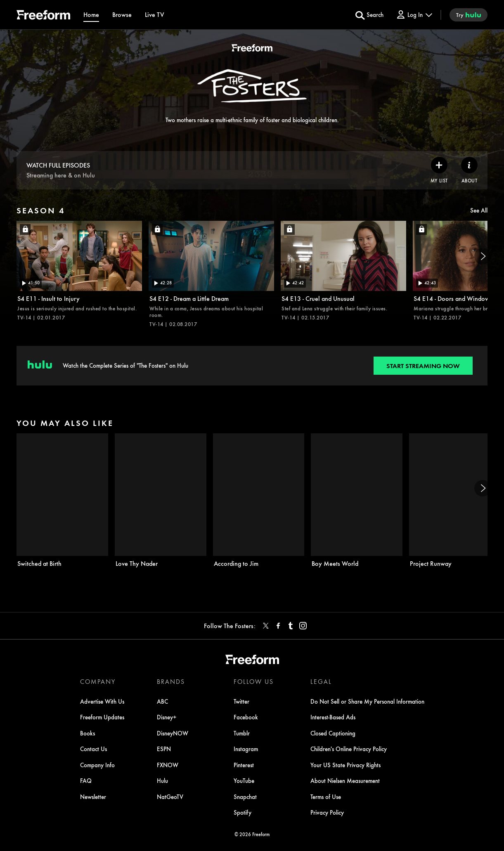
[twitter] (266, 626)
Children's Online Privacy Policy (349, 749)
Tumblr (242, 733)
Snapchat (245, 797)
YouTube (244, 780)
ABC (162, 701)
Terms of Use (326, 797)
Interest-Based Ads (333, 717)
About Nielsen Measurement (345, 780)
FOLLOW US (254, 681)
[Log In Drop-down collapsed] (414, 15)
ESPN (164, 749)
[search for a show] (369, 15)
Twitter (241, 701)
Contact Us (93, 749)
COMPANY (98, 681)
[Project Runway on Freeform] (455, 500)
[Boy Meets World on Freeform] (357, 500)
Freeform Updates (102, 717)
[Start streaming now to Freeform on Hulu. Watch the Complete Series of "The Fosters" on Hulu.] (423, 366)
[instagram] (303, 626)
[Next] (483, 256)
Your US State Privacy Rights (345, 765)
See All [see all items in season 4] (479, 210)
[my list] (439, 170)
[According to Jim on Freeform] (259, 500)
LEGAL (321, 681)
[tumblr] (291, 626)
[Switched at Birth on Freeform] (62, 500)
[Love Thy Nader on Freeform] (161, 500)
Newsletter (93, 797)
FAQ (86, 780)
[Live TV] (155, 15)
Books (88, 733)
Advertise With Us (102, 701)
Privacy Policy (327, 812)
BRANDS (171, 681)
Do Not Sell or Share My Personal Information (367, 701)
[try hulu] (469, 15)
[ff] (43, 16)
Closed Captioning (333, 733)
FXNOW (168, 765)
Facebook (246, 717)
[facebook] (278, 626)
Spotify (243, 812)
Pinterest (244, 765)
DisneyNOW (173, 733)
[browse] (122, 15)
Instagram (246, 749)
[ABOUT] (469, 170)
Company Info (97, 765)
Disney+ (167, 717)
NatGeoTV (170, 797)
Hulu (162, 780)
